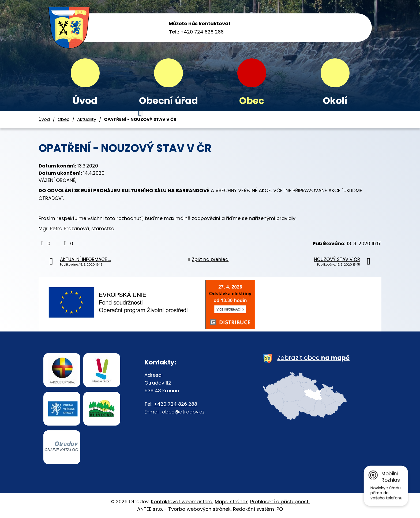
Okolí (335, 101)
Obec (252, 101)
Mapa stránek (231, 502)
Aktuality (87, 119)
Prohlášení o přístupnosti (280, 502)
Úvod (85, 101)
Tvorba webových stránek (199, 509)
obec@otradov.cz (183, 412)
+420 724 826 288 (202, 32)
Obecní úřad (168, 101)
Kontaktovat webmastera (182, 502)
